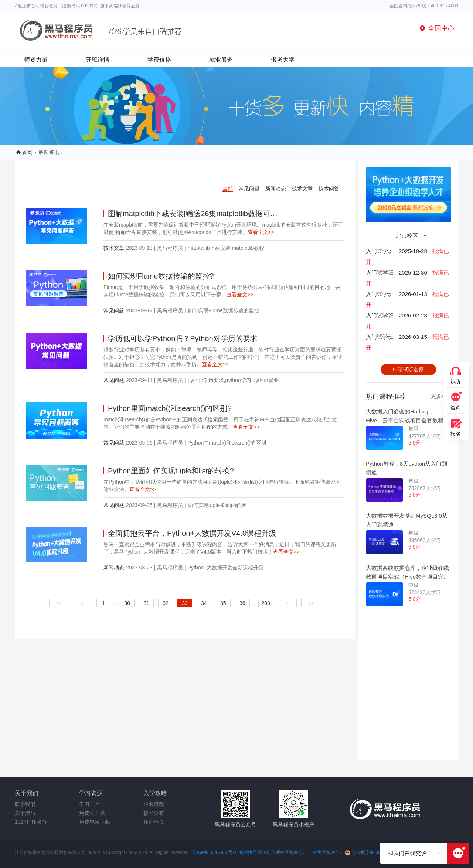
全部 (228, 188)
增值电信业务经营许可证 (282, 852)
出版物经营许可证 (326, 852)
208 (266, 603)
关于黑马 (25, 813)
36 (242, 603)
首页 (27, 152)
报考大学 (283, 60)
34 (204, 603)
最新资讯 (49, 152)
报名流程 (154, 804)
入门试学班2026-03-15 (407, 342)
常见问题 (249, 188)
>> (311, 603)
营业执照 (248, 852)
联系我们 (25, 804)
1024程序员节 (31, 822)
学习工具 (89, 804)
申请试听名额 (408, 370)
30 (127, 603)
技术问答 (329, 188)
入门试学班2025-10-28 (407, 256)
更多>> (439, 396)
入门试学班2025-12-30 (407, 278)
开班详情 (98, 60)
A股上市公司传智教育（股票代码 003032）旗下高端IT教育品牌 (77, 6)
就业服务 (221, 60)
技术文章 (302, 188)
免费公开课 (92, 813)
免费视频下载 (95, 822)
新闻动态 (276, 188)
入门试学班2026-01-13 (407, 299)
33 (185, 603)
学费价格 (159, 60)
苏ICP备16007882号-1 (214, 852)
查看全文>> (261, 232)
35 (223, 603)
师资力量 (36, 60)
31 (146, 603)
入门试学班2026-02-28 (407, 321)
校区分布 (154, 813)
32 (166, 603)
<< (59, 603)
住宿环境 (154, 822)
